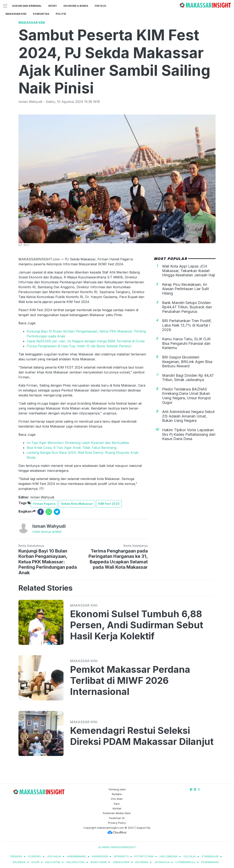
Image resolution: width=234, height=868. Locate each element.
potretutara (144, 856)
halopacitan (75, 862)
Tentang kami (117, 789)
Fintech (100, 6)
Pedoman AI (117, 818)
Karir (117, 804)
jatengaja (162, 862)
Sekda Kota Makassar (77, 504)
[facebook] (41, 512)
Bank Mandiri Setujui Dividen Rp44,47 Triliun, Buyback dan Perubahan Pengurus (187, 307)
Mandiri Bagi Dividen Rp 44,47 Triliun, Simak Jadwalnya (188, 378)
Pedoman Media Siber (117, 813)
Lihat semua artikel (47, 532)
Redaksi (117, 794)
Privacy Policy (117, 823)
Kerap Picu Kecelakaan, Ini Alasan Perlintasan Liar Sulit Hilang (185, 289)
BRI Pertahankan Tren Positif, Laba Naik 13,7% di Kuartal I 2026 (187, 325)
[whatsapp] (49, 512)
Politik (61, 14)
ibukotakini (99, 862)
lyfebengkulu (186, 862)
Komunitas (41, 14)
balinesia (19, 862)
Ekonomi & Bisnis (76, 6)
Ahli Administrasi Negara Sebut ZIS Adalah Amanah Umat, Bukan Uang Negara (188, 416)
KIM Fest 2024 (109, 504)
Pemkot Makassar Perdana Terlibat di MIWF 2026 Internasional (130, 681)
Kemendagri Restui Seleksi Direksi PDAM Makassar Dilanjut (142, 736)
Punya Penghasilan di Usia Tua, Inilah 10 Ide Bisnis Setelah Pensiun (79, 346)
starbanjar (210, 856)
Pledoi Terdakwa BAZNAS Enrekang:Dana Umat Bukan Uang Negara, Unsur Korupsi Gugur (186, 396)
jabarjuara (121, 862)
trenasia (16, 856)
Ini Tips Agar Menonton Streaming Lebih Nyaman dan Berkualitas (78, 443)
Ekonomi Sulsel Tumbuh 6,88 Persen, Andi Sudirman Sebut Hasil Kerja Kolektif (137, 625)
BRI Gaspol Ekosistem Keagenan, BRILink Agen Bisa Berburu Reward (187, 362)
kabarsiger (100, 856)
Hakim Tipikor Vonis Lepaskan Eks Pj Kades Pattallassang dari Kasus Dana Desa (189, 434)
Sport (53, 6)
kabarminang (77, 856)
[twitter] (57, 512)
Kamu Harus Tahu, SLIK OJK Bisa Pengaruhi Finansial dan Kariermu (186, 343)
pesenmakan (210, 862)
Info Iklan (117, 799)
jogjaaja (54, 856)
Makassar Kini (16, 14)
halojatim (53, 862)
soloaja (190, 856)
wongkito (121, 856)
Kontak (117, 808)
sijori (35, 862)
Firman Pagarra (44, 504)
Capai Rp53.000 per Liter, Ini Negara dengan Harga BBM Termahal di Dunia (86, 341)
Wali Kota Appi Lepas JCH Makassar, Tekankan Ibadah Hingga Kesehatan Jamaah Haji (189, 271)
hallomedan (169, 856)
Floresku (35, 856)
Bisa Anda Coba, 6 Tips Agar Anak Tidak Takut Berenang (72, 448)
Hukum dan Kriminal (27, 6)
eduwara (142, 862)
